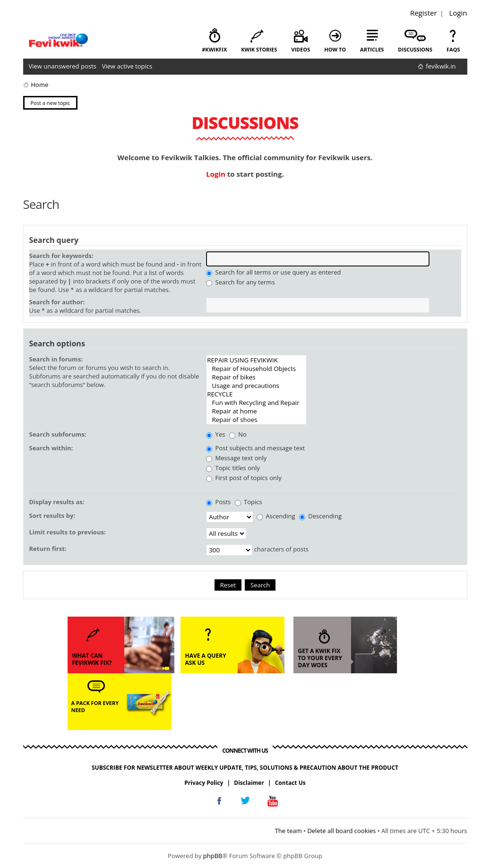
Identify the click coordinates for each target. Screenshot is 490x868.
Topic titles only (233, 468)
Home (40, 85)
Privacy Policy (204, 783)
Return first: (48, 549)
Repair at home (256, 411)
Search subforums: (58, 434)
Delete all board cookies (341, 831)
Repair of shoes (256, 420)
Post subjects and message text (255, 448)
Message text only (236, 458)
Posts (218, 502)
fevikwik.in (441, 66)
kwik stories (259, 49)
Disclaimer (249, 783)
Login (458, 13)
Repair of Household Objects (256, 369)
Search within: (51, 448)
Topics (249, 502)
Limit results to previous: (68, 532)
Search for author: (57, 302)
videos (301, 49)
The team (288, 831)
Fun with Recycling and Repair (256, 403)
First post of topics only (244, 478)
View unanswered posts (63, 66)
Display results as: (57, 502)
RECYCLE (256, 394)
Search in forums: (56, 359)
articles (372, 49)
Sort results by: (52, 516)
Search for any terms (240, 282)
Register (424, 13)
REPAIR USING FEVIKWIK (256, 360)
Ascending (276, 516)
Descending (320, 516)
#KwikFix (214, 49)
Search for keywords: (61, 256)
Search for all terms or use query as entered (273, 272)
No (238, 434)
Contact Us (290, 783)
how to (335, 49)
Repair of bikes (256, 377)
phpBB (213, 856)
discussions (415, 49)
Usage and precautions (256, 386)
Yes (215, 434)
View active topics (127, 66)
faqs (453, 49)
